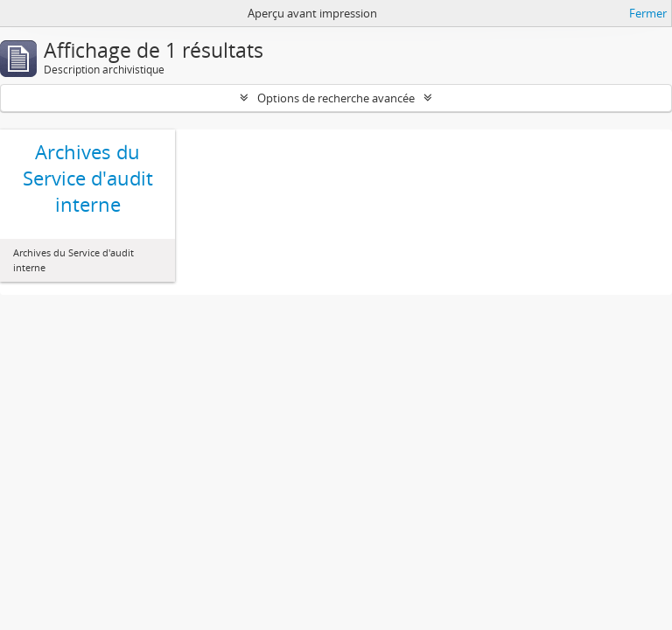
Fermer (648, 13)
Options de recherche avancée (336, 98)
